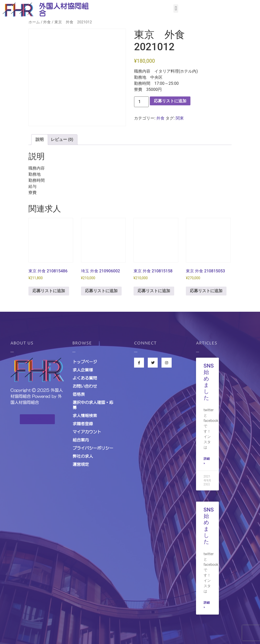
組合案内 (81, 440)
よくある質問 (85, 378)
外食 (47, 22)
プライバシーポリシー (93, 448)
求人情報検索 (85, 416)
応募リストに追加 (170, 101)
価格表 (79, 394)
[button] (176, 9)
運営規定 (81, 464)
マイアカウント (87, 432)
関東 (180, 118)
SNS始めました (209, 382)
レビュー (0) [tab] (62, 139)
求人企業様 (83, 370)
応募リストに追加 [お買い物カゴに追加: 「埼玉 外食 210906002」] (101, 291)
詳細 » (207, 461)
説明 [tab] (40, 139)
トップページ (85, 362)
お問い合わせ (85, 386)
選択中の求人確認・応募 (93, 405)
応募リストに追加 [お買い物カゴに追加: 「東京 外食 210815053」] (206, 291)
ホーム (34, 22)
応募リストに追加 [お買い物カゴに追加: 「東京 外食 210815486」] (49, 291)
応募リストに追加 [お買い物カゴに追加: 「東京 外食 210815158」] (154, 291)
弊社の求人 (83, 456)
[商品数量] (141, 102)
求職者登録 (83, 424)
